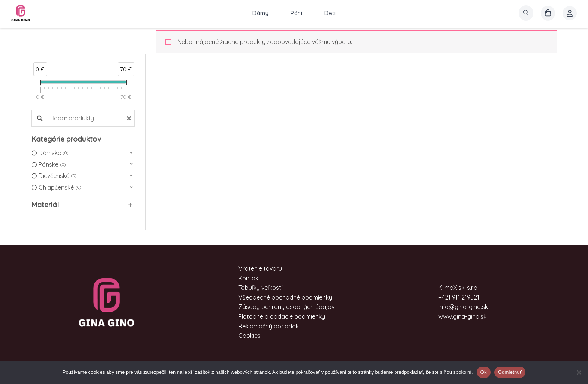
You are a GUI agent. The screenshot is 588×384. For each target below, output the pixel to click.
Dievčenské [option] (58, 176)
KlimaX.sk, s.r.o (458, 288)
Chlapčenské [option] (60, 188)
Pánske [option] (52, 165)
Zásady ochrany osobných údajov (286, 307)
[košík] (548, 13)
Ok (484, 372)
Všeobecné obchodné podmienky (285, 297)
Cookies (250, 336)
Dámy (260, 13)
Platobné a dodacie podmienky (282, 316)
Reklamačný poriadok (269, 326)
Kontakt (250, 278)
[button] (83, 153)
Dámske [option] (53, 153)
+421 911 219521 (459, 297)
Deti (330, 13)
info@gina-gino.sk (463, 307)
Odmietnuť (510, 372)
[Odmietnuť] (579, 372)
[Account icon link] (570, 13)
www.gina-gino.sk (462, 316)
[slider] (40, 84)
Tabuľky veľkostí (260, 288)
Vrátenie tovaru (260, 268)
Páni (296, 13)
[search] (526, 13)
